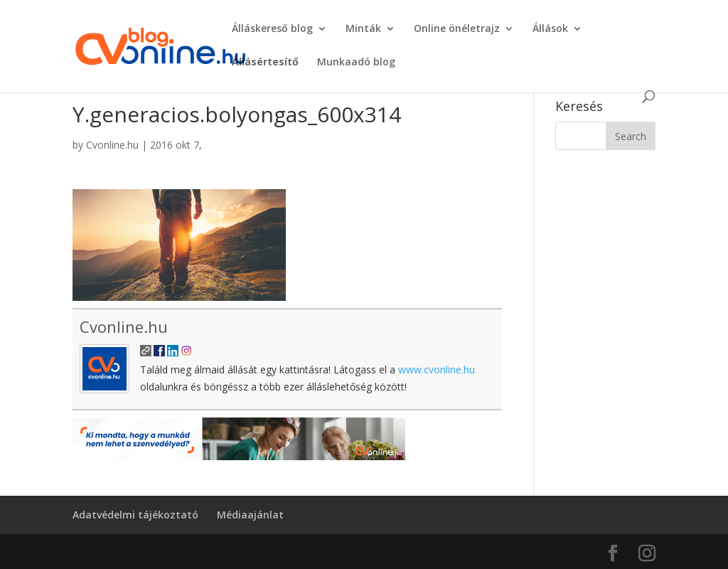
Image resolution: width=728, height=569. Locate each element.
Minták (363, 29)
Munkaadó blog (356, 63)
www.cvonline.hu (437, 369)
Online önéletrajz (457, 29)
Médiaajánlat (250, 515)
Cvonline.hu (112, 145)
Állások (550, 29)
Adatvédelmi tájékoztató (135, 515)
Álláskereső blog (272, 29)
